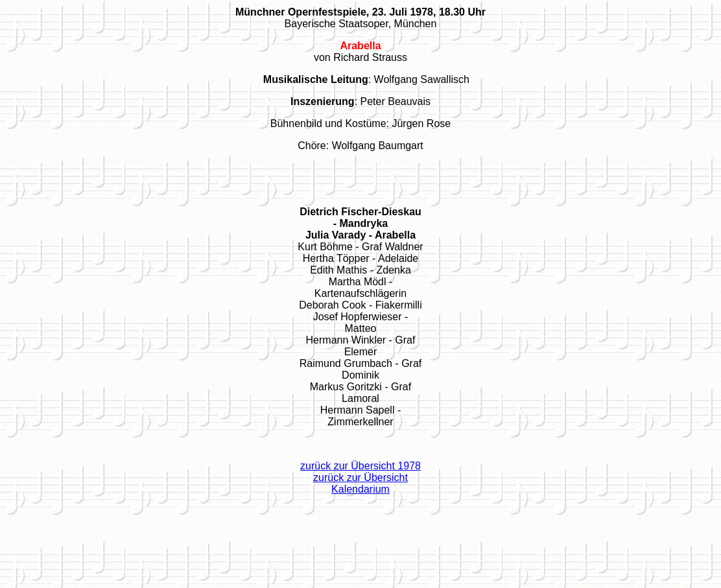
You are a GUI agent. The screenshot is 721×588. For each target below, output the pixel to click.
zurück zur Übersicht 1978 (360, 466)
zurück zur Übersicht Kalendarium (360, 483)
